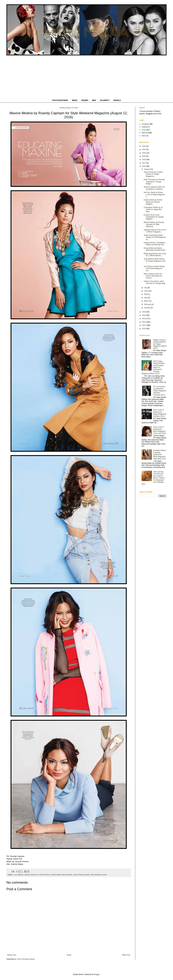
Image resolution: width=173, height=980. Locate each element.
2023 (144, 146)
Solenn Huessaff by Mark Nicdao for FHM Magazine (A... (155, 237)
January (147, 308)
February (148, 304)
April (146, 298)
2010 (144, 329)
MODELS (117, 100)
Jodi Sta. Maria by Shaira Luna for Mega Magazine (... (154, 194)
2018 (144, 159)
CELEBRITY (105, 100)
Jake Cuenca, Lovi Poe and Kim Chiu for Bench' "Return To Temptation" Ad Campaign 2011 (153, 478)
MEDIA (75, 100)
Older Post (126, 955)
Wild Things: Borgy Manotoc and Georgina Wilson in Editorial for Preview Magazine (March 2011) (153, 367)
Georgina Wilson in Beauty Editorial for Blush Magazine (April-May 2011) (160, 455)
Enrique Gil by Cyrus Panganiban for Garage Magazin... (154, 217)
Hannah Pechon (45, 875)
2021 (144, 149)
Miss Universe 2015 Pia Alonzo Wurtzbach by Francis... (153, 276)
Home (69, 955)
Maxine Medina (67, 875)
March (147, 301)
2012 (144, 322)
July (146, 288)
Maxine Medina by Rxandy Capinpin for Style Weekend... (154, 224)
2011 (144, 325)
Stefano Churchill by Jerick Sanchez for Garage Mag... (155, 282)
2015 (144, 312)
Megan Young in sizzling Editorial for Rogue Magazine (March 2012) (160, 344)
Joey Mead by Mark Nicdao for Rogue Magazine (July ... (155, 261)
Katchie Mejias (56, 875)
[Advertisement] (87, 77)
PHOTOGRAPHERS (60, 100)
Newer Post (12, 955)
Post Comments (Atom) (26, 959)
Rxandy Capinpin (84, 875)
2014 (144, 315)
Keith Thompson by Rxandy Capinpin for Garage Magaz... (154, 182)
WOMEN (85, 100)
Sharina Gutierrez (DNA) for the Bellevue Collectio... (154, 188)
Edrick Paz (34, 875)
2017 (144, 163)
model (75, 875)
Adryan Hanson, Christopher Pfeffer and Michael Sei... (154, 244)
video (144, 136)
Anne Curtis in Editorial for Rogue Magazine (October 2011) (160, 413)
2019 (144, 156)
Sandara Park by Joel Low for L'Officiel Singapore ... (155, 231)
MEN (94, 100)
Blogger (97, 974)
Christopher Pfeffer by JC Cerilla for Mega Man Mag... (153, 210)
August (147, 169)
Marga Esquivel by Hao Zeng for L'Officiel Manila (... (155, 255)
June (146, 291)
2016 (144, 166)
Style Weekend (96, 875)
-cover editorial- (18, 875)
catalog (144, 127)
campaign (145, 124)
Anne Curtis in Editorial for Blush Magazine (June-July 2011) (160, 430)
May (146, 294)
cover (144, 130)
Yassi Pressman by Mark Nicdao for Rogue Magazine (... (153, 174)
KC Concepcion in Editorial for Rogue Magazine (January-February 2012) (160, 391)
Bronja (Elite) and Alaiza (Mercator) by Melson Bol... (155, 249)
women (105, 875)
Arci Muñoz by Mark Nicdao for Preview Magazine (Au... (154, 269)
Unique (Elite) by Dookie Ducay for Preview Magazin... (153, 202)
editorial (27, 875)
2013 (144, 319)
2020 (144, 153)
